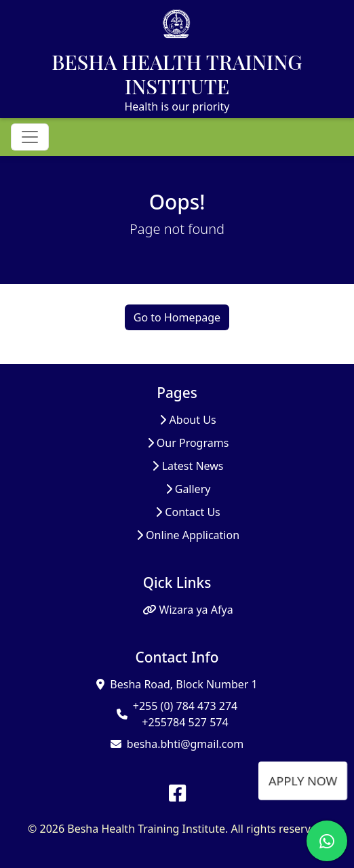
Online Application (188, 535)
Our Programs (188, 443)
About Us (188, 420)
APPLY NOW (302, 781)
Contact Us (188, 512)
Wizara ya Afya (188, 610)
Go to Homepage (177, 317)
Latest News (188, 466)
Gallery (188, 489)
